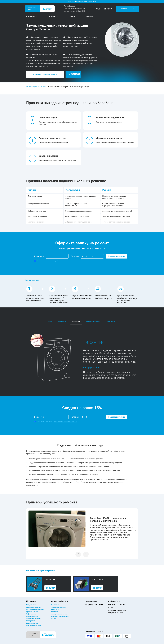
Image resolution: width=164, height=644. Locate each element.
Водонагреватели (32, 623)
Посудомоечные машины (35, 609)
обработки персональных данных (66, 261)
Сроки (49, 322)
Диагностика (112, 322)
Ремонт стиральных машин (36, 87)
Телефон (75, 256)
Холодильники (31, 605)
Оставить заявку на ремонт (45, 74)
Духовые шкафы (32, 612)
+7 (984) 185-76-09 (103, 9)
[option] (82, 529)
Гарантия (76, 322)
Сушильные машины (33, 619)
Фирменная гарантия (58, 607)
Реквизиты (55, 609)
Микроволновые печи (34, 625)
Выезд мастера (93, 322)
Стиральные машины (34, 607)
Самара (72, 6)
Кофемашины (31, 614)
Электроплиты (31, 621)
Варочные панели (32, 616)
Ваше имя (39, 256)
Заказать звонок (127, 9)
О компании (55, 605)
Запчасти (62, 322)
